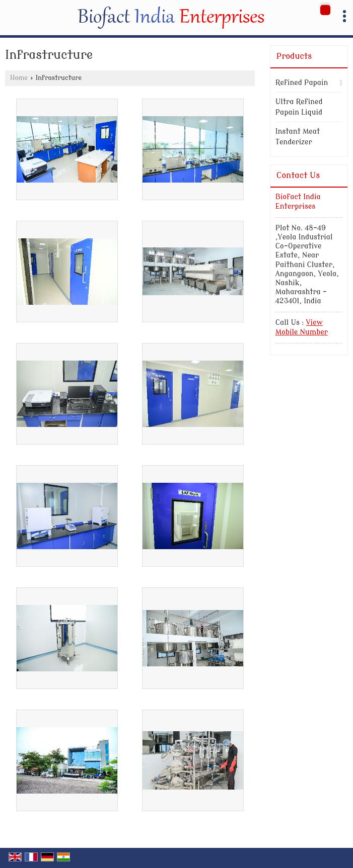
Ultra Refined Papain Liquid (299, 107)
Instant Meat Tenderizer (298, 137)
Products (294, 56)
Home (19, 78)
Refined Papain (302, 83)
